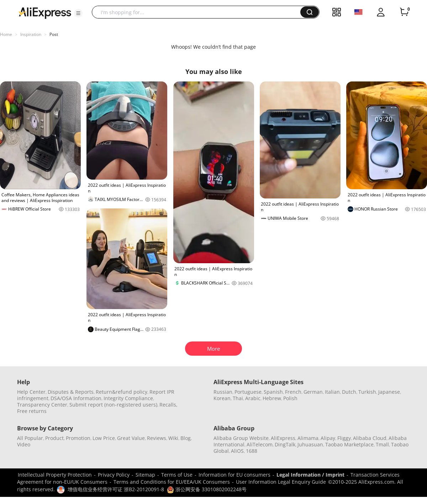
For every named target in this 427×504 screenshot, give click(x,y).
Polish (290, 398)
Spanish (273, 392)
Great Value (131, 438)
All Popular (30, 438)
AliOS (237, 451)
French (293, 392)
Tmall (382, 444)
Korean (222, 398)
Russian (223, 392)
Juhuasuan (310, 444)
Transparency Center (42, 405)
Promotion (78, 438)
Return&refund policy (122, 392)
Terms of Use (177, 475)
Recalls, (168, 405)
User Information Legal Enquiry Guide (281, 482)
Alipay (328, 438)
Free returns (32, 411)
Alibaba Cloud (370, 438)
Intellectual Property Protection (55, 475)
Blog (186, 438)
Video (24, 444)
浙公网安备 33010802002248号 (207, 489)
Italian (332, 392)
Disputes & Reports (71, 392)
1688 (252, 451)
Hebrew (272, 398)
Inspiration (31, 34)
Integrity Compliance (128, 398)
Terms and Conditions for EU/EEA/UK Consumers (172, 482)
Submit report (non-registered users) (113, 405)
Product (54, 438)
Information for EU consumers (234, 475)
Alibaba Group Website (241, 438)
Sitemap (145, 475)
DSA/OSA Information (76, 398)
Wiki (173, 438)
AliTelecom (260, 444)
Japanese (389, 392)
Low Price (104, 438)
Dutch (349, 392)
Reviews (157, 438)
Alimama (308, 438)
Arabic (253, 398)
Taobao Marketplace (349, 444)
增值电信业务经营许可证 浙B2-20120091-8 (116, 489)
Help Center (31, 392)
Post (54, 34)
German (313, 392)
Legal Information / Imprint (310, 475)
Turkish (367, 392)
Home (6, 34)
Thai (238, 398)
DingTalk (285, 444)
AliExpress (283, 438)
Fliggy (344, 438)
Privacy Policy (114, 475)
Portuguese (248, 392)
